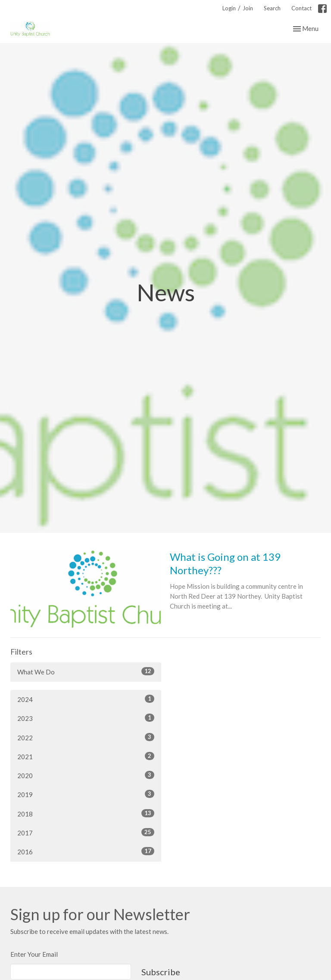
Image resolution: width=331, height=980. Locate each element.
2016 (86, 851)
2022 (86, 737)
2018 (86, 813)
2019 (86, 794)
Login (229, 8)
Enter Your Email (34, 954)
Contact (301, 8)
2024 (86, 699)
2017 (86, 832)
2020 (86, 775)
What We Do (86, 671)
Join (248, 8)
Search (272, 8)
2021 (86, 756)
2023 (86, 718)
